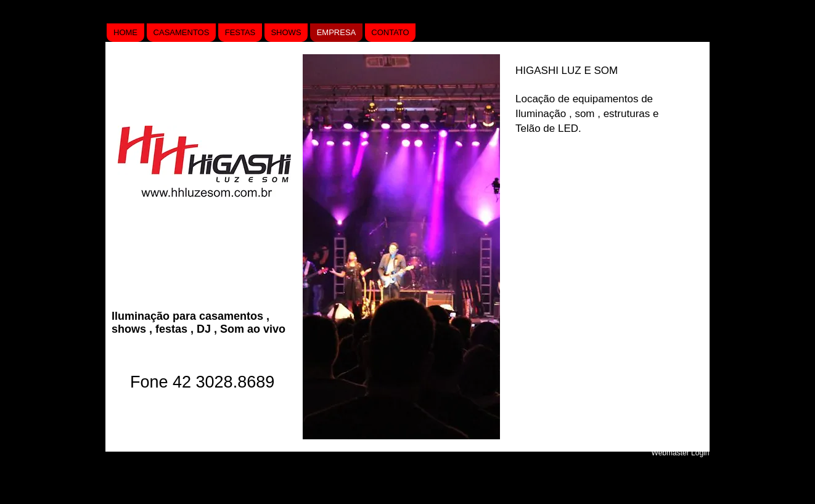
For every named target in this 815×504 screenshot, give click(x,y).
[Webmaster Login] (680, 453)
